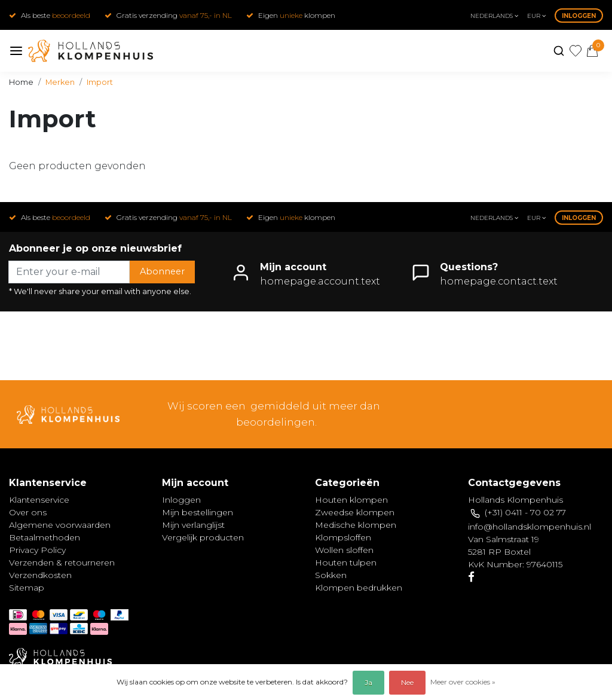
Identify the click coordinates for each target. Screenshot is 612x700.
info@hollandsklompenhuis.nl (530, 527)
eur (536, 16)
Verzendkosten (40, 575)
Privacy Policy (37, 550)
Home (21, 82)
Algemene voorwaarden (60, 525)
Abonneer (162, 271)
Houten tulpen (346, 563)
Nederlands (494, 16)
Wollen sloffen (344, 550)
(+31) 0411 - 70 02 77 (525, 512)
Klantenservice (39, 500)
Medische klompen (356, 525)
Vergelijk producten (203, 537)
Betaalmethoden (45, 537)
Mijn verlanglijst (193, 525)
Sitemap (27, 588)
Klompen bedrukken (359, 588)
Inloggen (579, 16)
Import (100, 82)
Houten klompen (351, 500)
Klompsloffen (343, 537)
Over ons (28, 512)
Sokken (331, 575)
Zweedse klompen (355, 512)
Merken (60, 82)
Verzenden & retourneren (62, 563)
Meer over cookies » (463, 682)
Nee (407, 682)
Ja (368, 682)
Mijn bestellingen (198, 512)
